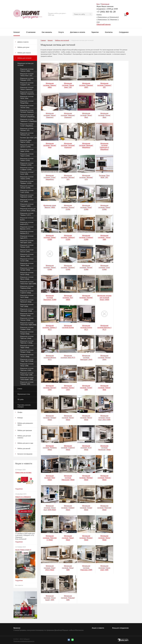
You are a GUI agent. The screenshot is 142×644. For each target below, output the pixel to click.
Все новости (19, 585)
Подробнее (19, 489)
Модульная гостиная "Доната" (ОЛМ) (27, 146)
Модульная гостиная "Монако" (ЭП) (27, 129)
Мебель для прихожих (25, 430)
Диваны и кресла (23, 42)
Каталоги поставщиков (25, 454)
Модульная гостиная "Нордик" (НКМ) (27, 205)
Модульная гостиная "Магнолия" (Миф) (27, 310)
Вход (98, 4)
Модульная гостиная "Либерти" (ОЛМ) (27, 164)
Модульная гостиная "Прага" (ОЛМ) (27, 155)
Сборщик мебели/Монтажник (73, 630)
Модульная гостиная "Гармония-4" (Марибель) (28, 120)
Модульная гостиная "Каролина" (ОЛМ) (27, 196)
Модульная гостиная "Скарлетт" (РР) (27, 84)
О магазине (31, 32)
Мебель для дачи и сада (25, 443)
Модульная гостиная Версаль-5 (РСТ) (27, 228)
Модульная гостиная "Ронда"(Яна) (27, 102)
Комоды (20, 418)
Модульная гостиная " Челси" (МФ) (27, 173)
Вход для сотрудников (120, 628)
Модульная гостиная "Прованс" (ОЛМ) (27, 182)
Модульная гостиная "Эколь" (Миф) (27, 356)
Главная (43, 40)
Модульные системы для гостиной (25, 64)
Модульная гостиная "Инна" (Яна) (27, 97)
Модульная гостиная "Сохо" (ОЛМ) (27, 191)
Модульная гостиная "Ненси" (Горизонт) (27, 88)
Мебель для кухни (23, 47)
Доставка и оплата (78, 32)
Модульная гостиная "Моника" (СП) (27, 134)
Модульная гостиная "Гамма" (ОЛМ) (27, 159)
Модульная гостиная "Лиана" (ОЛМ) (27, 178)
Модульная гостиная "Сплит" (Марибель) (27, 125)
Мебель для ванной (24, 448)
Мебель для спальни (24, 53)
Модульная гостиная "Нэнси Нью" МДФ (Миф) (28, 324)
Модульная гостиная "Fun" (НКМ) (27, 200)
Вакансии (17, 628)
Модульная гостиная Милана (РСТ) (27, 232)
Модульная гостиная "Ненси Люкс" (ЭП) (27, 75)
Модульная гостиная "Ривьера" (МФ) (27, 383)
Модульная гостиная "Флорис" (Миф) (27, 351)
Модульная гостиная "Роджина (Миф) (27, 287)
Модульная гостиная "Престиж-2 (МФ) (27, 369)
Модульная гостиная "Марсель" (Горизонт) (27, 93)
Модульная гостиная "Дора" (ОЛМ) (27, 150)
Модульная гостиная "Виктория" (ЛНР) (27, 241)
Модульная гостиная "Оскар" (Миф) (27, 333)
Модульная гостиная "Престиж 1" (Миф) (27, 342)
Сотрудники (124, 32)
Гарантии (95, 32)
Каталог (17, 32)
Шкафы (20, 412)
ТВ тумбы (21, 399)
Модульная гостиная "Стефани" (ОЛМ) (27, 168)
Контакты (109, 32)
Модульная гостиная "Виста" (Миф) (27, 278)
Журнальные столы (24, 394)
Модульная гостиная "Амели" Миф (27, 264)
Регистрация (105, 4)
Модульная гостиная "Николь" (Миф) (27, 319)
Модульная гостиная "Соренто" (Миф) (27, 292)
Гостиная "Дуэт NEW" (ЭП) (29, 137)
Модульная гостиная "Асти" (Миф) (27, 296)
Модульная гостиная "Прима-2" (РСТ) (27, 214)
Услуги (61, 32)
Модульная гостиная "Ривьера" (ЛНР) (27, 79)
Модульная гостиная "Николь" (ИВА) (27, 70)
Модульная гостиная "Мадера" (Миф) (27, 314)
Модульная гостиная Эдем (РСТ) (27, 237)
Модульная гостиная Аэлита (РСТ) (27, 223)
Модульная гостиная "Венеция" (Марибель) (27, 116)
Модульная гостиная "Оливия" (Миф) (27, 328)
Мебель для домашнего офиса (25, 424)
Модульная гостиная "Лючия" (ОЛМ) (27, 187)
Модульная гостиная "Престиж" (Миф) (27, 337)
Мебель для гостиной (24, 58)
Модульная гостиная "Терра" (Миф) (27, 346)
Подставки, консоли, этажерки (24, 406)
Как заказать (47, 32)
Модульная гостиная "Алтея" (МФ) (27, 260)
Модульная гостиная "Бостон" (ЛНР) (27, 251)
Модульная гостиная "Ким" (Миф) (27, 305)
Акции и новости (98, 628)
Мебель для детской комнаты (24, 437)
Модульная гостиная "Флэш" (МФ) (27, 365)
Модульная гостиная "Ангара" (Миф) (27, 269)
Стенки (20, 389)
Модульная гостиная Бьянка (27, 219)
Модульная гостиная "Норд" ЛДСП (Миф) (27, 360)
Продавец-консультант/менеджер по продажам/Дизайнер (40, 630)
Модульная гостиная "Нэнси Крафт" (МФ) (27, 378)
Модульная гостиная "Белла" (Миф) (27, 273)
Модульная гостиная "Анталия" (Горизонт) (27, 111)
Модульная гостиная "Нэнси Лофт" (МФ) (27, 374)
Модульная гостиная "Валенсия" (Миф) (27, 301)
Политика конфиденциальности (24, 641)
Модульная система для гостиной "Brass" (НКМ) (28, 210)
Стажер (16, 630)
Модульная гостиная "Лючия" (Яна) (27, 106)
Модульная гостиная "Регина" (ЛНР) (27, 246)
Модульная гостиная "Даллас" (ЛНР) (27, 255)
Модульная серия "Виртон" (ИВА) (26, 141)
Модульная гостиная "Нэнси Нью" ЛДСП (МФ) (28, 283)
